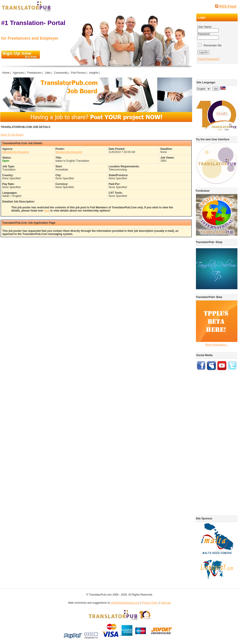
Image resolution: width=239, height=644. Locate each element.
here (47, 211)
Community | (62, 73)
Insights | (95, 73)
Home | (7, 73)
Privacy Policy (150, 603)
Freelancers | (36, 73)
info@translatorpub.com (125, 603)
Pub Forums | (79, 73)
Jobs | (49, 73)
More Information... (217, 345)
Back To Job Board (12, 135)
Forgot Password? (208, 59)
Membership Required (16, 152)
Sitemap (166, 603)
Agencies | (20, 73)
